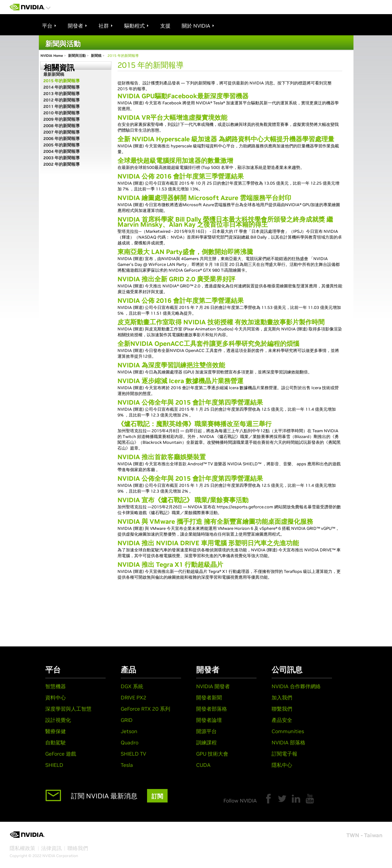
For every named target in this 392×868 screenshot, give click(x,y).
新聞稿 (96, 56)
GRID (127, 720)
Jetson (129, 731)
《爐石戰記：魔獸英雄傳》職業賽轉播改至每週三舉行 (195, 424)
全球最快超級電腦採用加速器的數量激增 (175, 161)
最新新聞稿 (54, 74)
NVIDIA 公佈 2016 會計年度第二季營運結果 (181, 301)
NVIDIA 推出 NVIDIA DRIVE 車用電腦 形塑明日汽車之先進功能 (208, 543)
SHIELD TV (133, 754)
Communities (288, 731)
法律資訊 (51, 848)
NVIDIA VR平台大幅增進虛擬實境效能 (172, 118)
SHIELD (54, 765)
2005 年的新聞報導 (61, 145)
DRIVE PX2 (134, 697)
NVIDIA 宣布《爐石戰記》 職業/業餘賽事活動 (183, 500)
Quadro (130, 742)
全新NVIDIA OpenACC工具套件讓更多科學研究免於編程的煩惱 (208, 344)
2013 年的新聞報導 (61, 94)
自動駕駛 (56, 742)
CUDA (203, 765)
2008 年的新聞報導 (61, 126)
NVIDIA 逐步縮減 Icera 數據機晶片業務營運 (180, 381)
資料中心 (56, 697)
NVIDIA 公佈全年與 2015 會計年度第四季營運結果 (190, 402)
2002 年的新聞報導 (61, 164)
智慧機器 (56, 686)
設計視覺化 (58, 720)
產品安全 (282, 720)
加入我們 (282, 697)
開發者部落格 (212, 709)
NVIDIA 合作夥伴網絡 (296, 686)
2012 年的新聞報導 (61, 100)
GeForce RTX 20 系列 (145, 709)
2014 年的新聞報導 (61, 87)
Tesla (127, 765)
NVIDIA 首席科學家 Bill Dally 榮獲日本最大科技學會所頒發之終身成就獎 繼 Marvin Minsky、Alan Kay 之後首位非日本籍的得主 (225, 222)
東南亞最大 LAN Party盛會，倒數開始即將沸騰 (185, 252)
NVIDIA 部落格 (288, 742)
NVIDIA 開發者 (213, 686)
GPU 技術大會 (212, 754)
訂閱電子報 (284, 754)
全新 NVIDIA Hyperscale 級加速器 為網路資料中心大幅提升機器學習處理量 (226, 139)
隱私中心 (282, 765)
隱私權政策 (22, 848)
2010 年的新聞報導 (61, 113)
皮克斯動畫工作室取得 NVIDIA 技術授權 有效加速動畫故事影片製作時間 (221, 322)
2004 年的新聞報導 (61, 151)
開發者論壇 (209, 720)
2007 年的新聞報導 (61, 132)
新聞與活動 (77, 56)
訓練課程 (206, 742)
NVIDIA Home (52, 56)
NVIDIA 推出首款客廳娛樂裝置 (162, 457)
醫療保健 (56, 731)
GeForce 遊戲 (61, 754)
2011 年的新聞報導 (61, 106)
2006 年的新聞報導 (61, 139)
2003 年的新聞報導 (61, 158)
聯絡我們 (78, 848)
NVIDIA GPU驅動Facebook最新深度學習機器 (183, 96)
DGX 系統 (132, 686)
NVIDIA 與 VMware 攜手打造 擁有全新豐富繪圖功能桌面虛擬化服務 (215, 522)
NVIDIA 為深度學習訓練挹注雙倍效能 (171, 365)
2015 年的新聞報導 (61, 81)
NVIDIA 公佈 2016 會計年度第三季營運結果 (181, 176)
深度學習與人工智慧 (68, 709)
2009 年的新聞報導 (61, 119)
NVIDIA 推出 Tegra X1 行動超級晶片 (170, 565)
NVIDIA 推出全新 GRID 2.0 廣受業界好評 (176, 279)
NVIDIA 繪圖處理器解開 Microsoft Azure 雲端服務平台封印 (204, 198)
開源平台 (206, 731)
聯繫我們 (282, 709)
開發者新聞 (209, 697)
